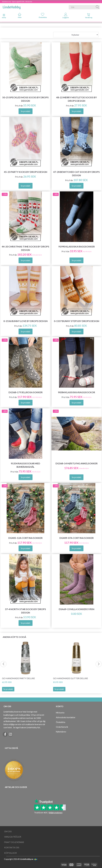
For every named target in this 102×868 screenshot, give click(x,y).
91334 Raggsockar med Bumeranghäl (25, 465)
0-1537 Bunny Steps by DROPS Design (77, 321)
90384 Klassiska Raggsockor (76, 392)
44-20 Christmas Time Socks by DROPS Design (25, 248)
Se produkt (8, 689)
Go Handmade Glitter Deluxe (71, 678)
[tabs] (89, 16)
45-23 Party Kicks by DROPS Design (26, 172)
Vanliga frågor (13, 837)
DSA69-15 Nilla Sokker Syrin (77, 609)
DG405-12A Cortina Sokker (25, 538)
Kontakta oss (12, 848)
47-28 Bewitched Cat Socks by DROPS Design (76, 174)
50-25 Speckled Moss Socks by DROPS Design (25, 99)
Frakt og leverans (14, 842)
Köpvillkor (10, 853)
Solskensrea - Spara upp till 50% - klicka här (17, 2)
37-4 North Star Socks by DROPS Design (25, 611)
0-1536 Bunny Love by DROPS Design (25, 321)
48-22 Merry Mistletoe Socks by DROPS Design (77, 99)
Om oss (8, 831)
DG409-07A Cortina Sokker (77, 538)
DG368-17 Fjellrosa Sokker (26, 392)
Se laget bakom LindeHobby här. (27, 727)
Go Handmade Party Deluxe (18, 678)
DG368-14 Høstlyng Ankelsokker (77, 463)
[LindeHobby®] (12, 7)
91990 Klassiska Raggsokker (77, 247)
